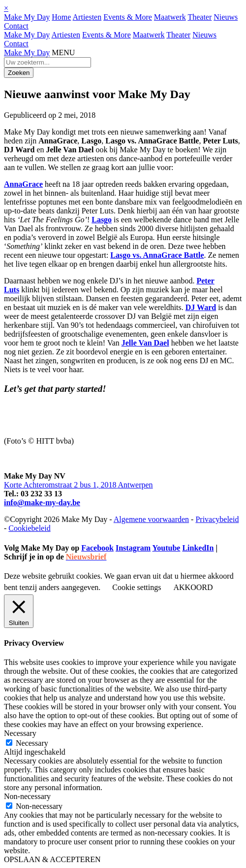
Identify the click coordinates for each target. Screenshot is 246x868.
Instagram (133, 548)
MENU (63, 52)
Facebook (97, 548)
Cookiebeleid (29, 528)
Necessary (32, 743)
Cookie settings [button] (137, 587)
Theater (200, 17)
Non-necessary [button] (27, 796)
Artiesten (87, 17)
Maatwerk (170, 17)
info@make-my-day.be (42, 503)
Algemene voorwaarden (151, 519)
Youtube (166, 548)
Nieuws (226, 17)
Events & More (128, 17)
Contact (16, 26)
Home (61, 17)
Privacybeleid (217, 519)
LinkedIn (198, 548)
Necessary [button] (20, 733)
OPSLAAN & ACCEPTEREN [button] (52, 859)
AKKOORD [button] (193, 587)
